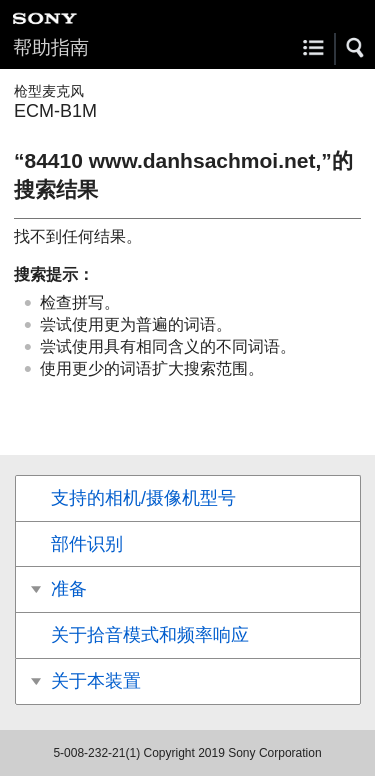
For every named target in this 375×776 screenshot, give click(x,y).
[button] (356, 48)
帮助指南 (51, 47)
